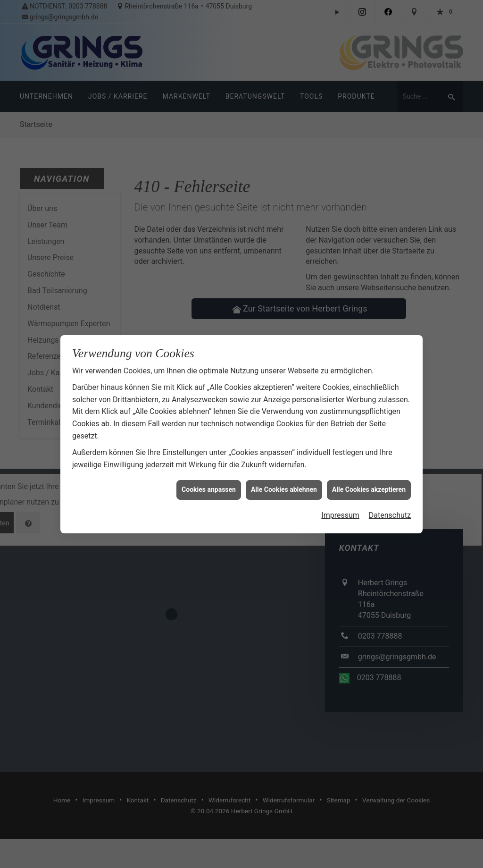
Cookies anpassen (209, 482)
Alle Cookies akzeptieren (369, 482)
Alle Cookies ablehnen (284, 482)
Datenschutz (390, 508)
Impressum (340, 508)
